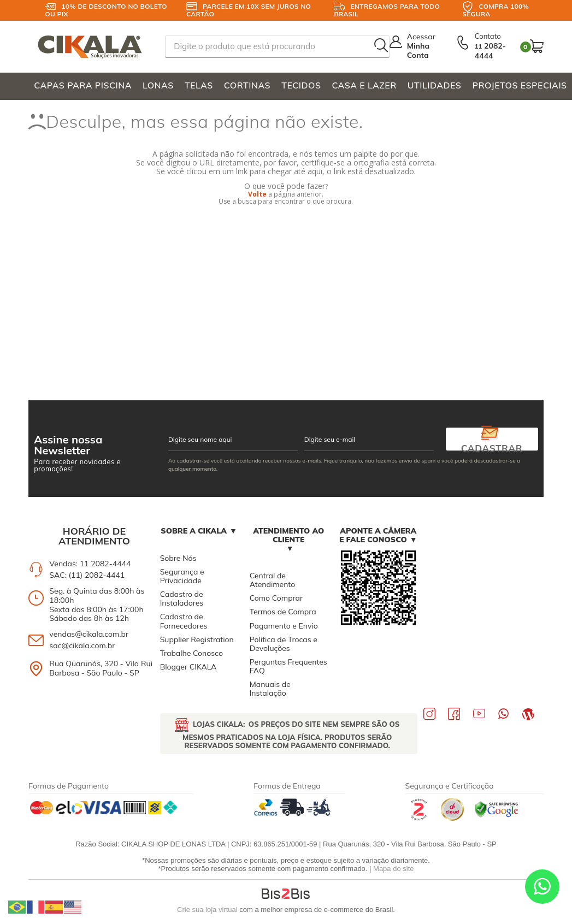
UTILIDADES (435, 85)
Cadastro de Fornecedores (184, 621)
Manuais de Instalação (270, 689)
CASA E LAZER (364, 85)
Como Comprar (276, 598)
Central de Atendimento (272, 580)
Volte (257, 194)
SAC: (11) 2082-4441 (87, 575)
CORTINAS (247, 85)
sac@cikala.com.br (82, 645)
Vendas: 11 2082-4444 (90, 564)
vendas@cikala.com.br (89, 634)
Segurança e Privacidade (182, 576)
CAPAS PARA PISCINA (83, 85)
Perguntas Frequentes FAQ (288, 666)
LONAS (158, 85)
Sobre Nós (178, 558)
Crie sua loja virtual (207, 910)
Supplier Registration (197, 639)
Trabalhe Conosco (191, 653)
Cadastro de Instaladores (182, 599)
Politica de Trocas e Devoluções (284, 644)
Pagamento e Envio (284, 626)
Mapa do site (393, 869)
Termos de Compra (283, 612)
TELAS (199, 85)
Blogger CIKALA (188, 667)
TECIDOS (301, 85)
